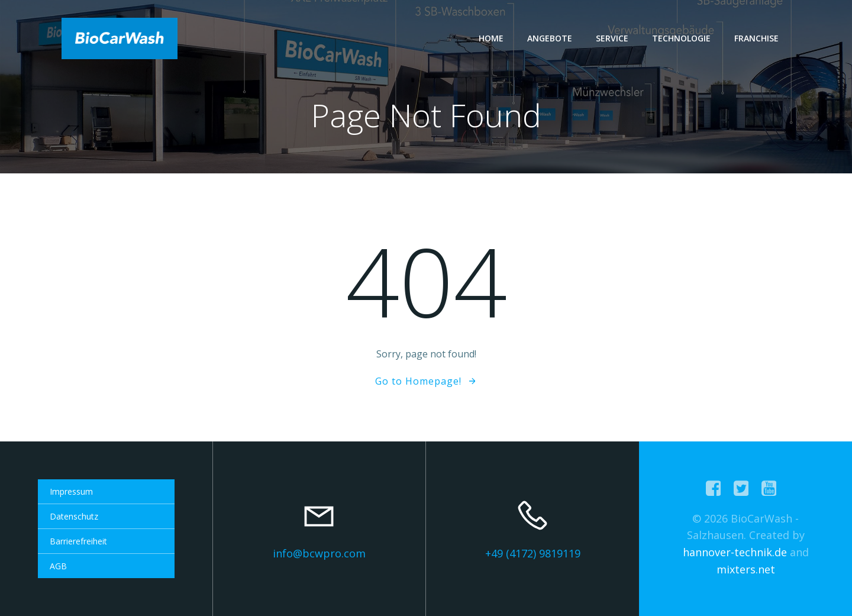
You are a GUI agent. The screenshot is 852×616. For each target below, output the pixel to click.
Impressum (71, 491)
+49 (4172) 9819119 (533, 553)
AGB (58, 566)
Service (612, 38)
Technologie (681, 38)
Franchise (756, 38)
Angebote (550, 38)
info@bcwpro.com (319, 553)
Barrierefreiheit (78, 541)
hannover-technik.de (735, 552)
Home (491, 38)
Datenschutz (74, 516)
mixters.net (746, 569)
